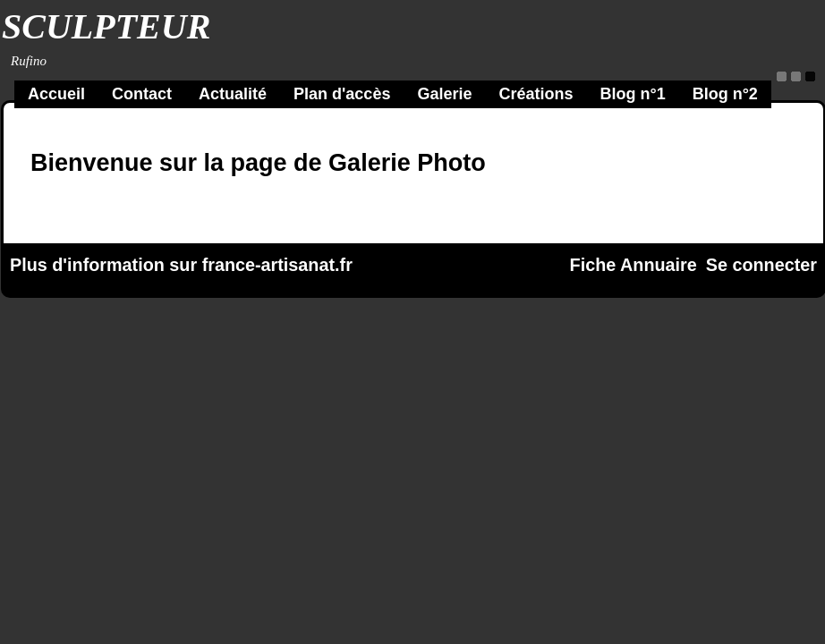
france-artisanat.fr (277, 265)
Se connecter (761, 265)
